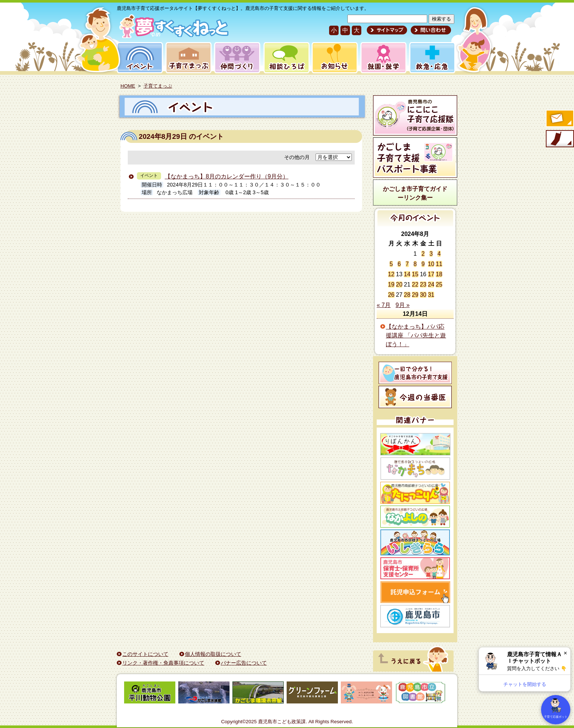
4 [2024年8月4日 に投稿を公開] (439, 254)
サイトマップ (387, 30)
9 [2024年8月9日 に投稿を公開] (423, 264)
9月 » (403, 305)
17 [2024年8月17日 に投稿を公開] (431, 274)
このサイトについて (145, 654)
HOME (128, 86)
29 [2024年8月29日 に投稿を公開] (415, 295)
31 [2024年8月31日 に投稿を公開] (431, 295)
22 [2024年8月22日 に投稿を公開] (415, 284)
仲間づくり (237, 58)
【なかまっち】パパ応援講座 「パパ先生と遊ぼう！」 (416, 335)
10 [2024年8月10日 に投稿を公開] (431, 264)
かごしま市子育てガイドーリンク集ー (415, 193)
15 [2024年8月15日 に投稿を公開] (415, 274)
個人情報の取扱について (213, 654)
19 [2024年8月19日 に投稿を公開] (391, 284)
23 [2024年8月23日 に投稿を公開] (423, 284)
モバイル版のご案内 (559, 139)
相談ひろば (286, 58)
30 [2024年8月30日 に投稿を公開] (423, 295)
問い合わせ (430, 30)
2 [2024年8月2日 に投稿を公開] (423, 254)
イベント (139, 58)
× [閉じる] (565, 653)
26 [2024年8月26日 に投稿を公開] (391, 295)
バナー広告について (244, 663)
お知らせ (333, 58)
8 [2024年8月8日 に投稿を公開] (415, 264)
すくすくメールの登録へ (559, 119)
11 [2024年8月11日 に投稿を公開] (439, 264)
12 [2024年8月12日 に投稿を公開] (391, 274)
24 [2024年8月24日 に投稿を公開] (431, 284)
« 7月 (384, 305)
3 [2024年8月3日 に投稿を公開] (431, 254)
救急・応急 (432, 58)
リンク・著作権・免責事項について (163, 663)
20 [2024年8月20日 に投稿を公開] (399, 284)
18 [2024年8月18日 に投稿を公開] (439, 274)
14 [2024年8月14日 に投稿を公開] (407, 274)
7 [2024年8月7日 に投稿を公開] (407, 264)
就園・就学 (381, 58)
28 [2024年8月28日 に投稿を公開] (407, 295)
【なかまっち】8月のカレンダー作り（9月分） (227, 176)
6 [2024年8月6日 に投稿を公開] (399, 264)
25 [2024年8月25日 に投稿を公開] (439, 284)
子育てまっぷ (187, 58)
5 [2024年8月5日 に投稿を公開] (391, 264)
